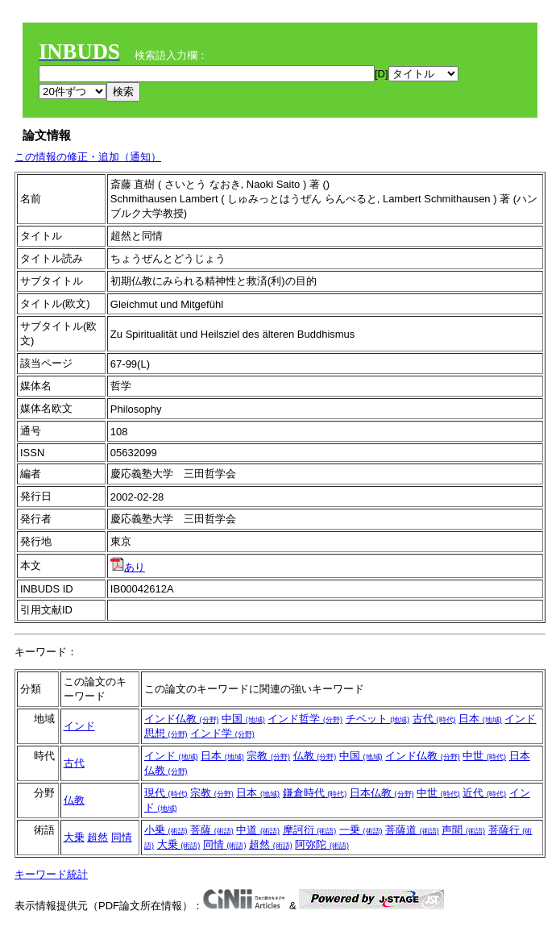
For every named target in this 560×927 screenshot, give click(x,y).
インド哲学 (305, 719)
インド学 (222, 733)
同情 (122, 837)
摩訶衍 (310, 830)
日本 (480, 719)
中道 (258, 830)
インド (79, 726)
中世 (484, 756)
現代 (166, 793)
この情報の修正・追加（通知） (88, 157)
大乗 (74, 837)
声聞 (463, 830)
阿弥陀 (322, 844)
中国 (243, 719)
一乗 (361, 830)
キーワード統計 (51, 874)
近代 (484, 793)
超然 (97, 837)
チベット (378, 719)
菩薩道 (412, 830)
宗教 (268, 756)
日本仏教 (382, 793)
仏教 (315, 756)
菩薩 (212, 830)
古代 (434, 719)
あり (128, 567)
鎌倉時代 (315, 793)
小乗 (166, 830)
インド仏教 (182, 719)
